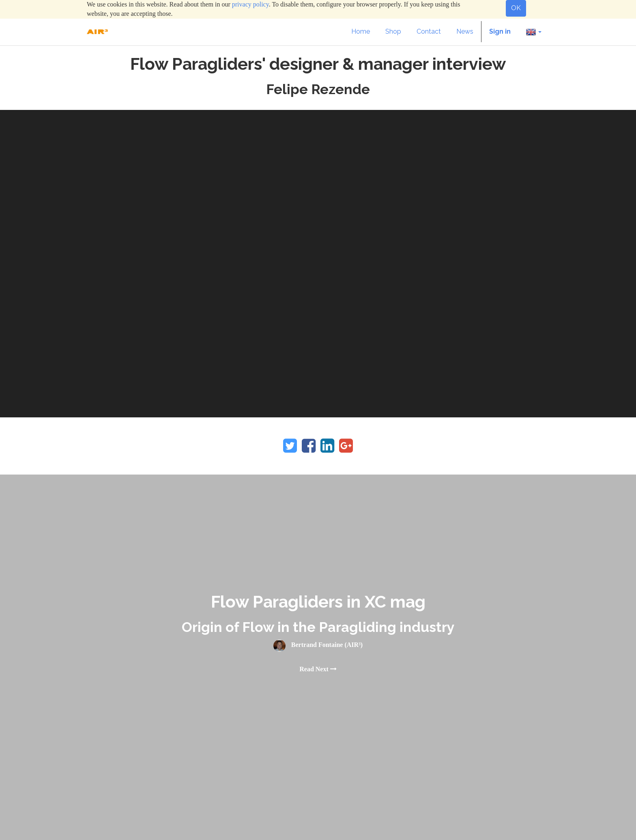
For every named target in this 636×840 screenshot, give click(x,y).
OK (516, 8)
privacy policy (250, 4)
